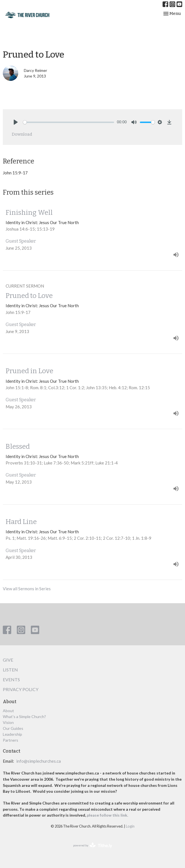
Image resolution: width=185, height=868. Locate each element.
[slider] (69, 122)
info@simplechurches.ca (39, 761)
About (8, 711)
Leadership (12, 734)
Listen (10, 670)
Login (130, 826)
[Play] (16, 122)
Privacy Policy (21, 689)
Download (22, 134)
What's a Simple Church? (24, 717)
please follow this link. (108, 815)
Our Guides (13, 728)
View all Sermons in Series (27, 589)
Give (8, 660)
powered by (93, 845)
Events (11, 679)
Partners (11, 740)
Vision (8, 722)
